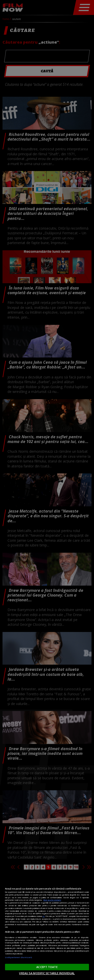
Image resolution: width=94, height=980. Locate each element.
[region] (47, 927)
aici (44, 916)
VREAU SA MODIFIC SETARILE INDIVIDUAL (47, 973)
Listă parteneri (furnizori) (18, 957)
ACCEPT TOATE (47, 967)
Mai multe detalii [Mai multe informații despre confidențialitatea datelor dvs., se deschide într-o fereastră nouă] (52, 900)
